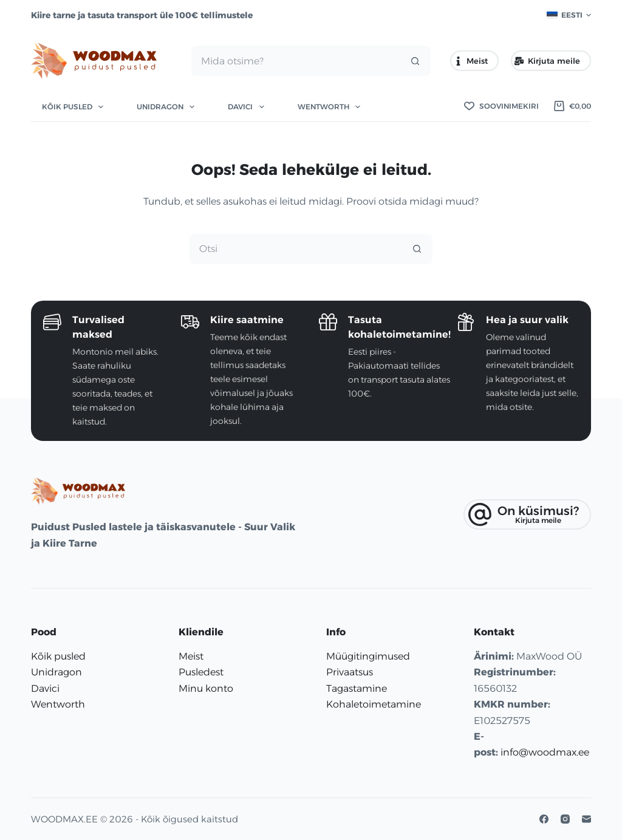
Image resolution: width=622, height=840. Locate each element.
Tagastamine (357, 688)
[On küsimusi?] (527, 514)
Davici (248, 107)
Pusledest (201, 672)
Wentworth (331, 107)
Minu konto (206, 688)
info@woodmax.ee (545, 752)
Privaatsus (350, 672)
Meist (471, 61)
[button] (569, 15)
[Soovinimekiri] (501, 106)
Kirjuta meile (547, 61)
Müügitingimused (368, 656)
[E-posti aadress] (586, 819)
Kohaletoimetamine (374, 704)
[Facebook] (544, 819)
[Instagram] (565, 819)
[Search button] (415, 61)
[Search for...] (296, 61)
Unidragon (168, 107)
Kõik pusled (75, 107)
